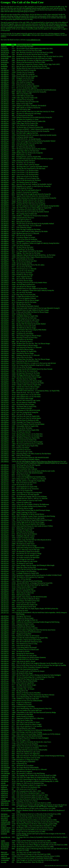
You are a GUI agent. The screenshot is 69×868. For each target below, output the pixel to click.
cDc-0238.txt (5, 536)
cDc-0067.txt (5, 200)
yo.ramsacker (5, 860)
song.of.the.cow (6, 837)
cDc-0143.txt (5, 349)
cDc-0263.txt (5, 585)
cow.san (3, 799)
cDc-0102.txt (5, 269)
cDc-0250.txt (5, 559)
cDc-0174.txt (5, 410)
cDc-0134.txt (5, 332)
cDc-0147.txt (5, 357)
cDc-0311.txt (5, 681)
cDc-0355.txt (5, 766)
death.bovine (5, 808)
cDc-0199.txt (5, 460)
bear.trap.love (5, 51)
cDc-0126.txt (5, 316)
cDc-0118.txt (5, 300)
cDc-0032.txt (5, 131)
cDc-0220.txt (5, 500)
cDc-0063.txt (5, 192)
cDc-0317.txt (5, 693)
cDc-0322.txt (5, 703)
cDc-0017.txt (5, 102)
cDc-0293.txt (5, 646)
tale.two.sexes (5, 843)
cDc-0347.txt (5, 752)
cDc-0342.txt (5, 742)
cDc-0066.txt (5, 198)
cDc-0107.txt (5, 279)
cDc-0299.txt (5, 657)
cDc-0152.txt (5, 367)
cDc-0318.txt (5, 695)
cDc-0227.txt (5, 514)
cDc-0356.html (5, 767)
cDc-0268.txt (5, 595)
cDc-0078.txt (5, 222)
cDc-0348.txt (5, 754)
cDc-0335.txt (5, 728)
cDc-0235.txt (5, 530)
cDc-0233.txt (5, 526)
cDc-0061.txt (5, 188)
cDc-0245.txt (5, 550)
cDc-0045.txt (5, 157)
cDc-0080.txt (5, 226)
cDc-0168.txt (5, 399)
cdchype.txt (4, 789)
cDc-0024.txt (5, 115)
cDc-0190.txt (5, 442)
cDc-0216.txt (5, 493)
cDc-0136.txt (5, 336)
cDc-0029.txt (5, 125)
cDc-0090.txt (5, 245)
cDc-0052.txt (5, 170)
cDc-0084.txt (5, 233)
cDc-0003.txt (5, 74)
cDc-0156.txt (5, 375)
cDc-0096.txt (5, 257)
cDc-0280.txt (5, 620)
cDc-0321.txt (5, 701)
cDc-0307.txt (5, 673)
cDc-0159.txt (5, 381)
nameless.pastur (6, 824)
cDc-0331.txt (5, 720)
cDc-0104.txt (5, 273)
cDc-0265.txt (5, 589)
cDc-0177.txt (5, 416)
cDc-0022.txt (5, 111)
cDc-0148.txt (5, 359)
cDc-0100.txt (5, 265)
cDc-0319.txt (5, 697)
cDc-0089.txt (5, 243)
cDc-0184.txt (5, 430)
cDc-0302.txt (5, 663)
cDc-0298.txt (5, 655)
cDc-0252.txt (5, 563)
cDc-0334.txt (5, 726)
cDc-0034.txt (5, 135)
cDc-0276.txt (5, 611)
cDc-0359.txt (5, 771)
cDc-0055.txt (5, 176)
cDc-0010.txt (5, 88)
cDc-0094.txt (5, 253)
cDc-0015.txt (5, 98)
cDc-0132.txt (5, 328)
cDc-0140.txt (5, 344)
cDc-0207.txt (5, 475)
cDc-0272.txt (5, 603)
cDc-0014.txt (5, 96)
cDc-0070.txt (5, 206)
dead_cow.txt (5, 805)
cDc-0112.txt (5, 288)
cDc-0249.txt (5, 557)
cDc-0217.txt (5, 495)
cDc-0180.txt (5, 422)
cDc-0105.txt (5, 275)
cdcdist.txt (4, 787)
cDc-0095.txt (5, 255)
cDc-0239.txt (5, 538)
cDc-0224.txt (5, 508)
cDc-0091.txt (5, 247)
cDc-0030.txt (5, 127)
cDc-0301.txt (5, 661)
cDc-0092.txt (5, 249)
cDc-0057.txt (5, 180)
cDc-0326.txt (5, 710)
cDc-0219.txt (5, 498)
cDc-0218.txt (5, 497)
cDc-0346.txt (5, 750)
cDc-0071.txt (5, 208)
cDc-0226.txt (5, 512)
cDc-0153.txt (5, 369)
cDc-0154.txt (5, 371)
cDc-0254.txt (5, 567)
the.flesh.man (5, 847)
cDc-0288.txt (5, 636)
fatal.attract (4, 814)
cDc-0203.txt (5, 467)
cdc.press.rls (5, 785)
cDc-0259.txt (5, 577)
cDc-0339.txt (5, 736)
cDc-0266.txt (5, 591)
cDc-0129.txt (5, 322)
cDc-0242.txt (5, 544)
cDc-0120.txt (5, 304)
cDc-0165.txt (5, 393)
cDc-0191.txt (5, 444)
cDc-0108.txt (5, 281)
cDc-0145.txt (5, 353)
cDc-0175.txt (5, 412)
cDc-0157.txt (5, 377)
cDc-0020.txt (5, 108)
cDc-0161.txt (5, 385)
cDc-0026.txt (5, 119)
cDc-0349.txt (5, 756)
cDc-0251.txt (5, 561)
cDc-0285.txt (5, 630)
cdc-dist (3, 783)
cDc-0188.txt (5, 438)
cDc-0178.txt (5, 418)
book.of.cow (5, 54)
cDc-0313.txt (5, 685)
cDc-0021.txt (5, 110)
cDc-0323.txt (5, 705)
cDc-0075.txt (5, 216)
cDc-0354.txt (5, 764)
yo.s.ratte (4, 862)
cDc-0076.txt (5, 218)
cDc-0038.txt (5, 143)
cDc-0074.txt (5, 214)
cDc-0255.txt (5, 569)
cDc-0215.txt (5, 491)
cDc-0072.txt (5, 210)
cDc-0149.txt (5, 361)
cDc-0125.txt (5, 314)
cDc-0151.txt (5, 365)
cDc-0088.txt (5, 241)
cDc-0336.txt (5, 730)
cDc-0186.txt (5, 434)
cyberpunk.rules (6, 801)
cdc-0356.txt (5, 777)
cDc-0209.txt (5, 479)
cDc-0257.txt (5, 573)
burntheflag (4, 66)
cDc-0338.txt (5, 734)
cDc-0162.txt (5, 387)
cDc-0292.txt (5, 644)
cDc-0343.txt (5, 744)
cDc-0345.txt (5, 748)
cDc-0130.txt (5, 324)
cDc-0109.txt (5, 283)
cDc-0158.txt (5, 379)
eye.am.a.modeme (6, 810)
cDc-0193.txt (5, 448)
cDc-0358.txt (5, 769)
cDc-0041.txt (5, 149)
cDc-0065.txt (5, 196)
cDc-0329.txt (5, 716)
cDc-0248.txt (5, 556)
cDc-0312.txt (5, 683)
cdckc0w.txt (4, 793)
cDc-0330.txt (5, 718)
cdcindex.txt (5, 791)
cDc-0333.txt (5, 724)
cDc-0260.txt (5, 579)
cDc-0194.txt (5, 450)
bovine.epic (4, 60)
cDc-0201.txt (5, 465)
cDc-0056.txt (5, 178)
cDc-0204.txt (5, 469)
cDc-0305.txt (5, 669)
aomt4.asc (4, 47)
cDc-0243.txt (5, 546)
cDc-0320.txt (5, 699)
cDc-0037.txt (5, 141)
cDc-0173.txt (5, 408)
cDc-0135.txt (5, 334)
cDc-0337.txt (5, 732)
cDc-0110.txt (5, 285)
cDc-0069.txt (5, 204)
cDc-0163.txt (5, 389)
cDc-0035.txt (5, 137)
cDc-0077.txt (5, 220)
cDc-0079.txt (5, 224)
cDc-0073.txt (5, 212)
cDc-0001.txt (5, 70)
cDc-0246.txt (5, 552)
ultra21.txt (4, 856)
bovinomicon (5, 62)
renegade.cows (5, 830)
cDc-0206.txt (5, 473)
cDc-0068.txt (5, 202)
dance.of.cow (5, 803)
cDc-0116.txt (5, 296)
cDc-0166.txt (5, 395)
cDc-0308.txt (5, 675)
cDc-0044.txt (5, 155)
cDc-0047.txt (5, 161)
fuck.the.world (5, 816)
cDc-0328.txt (5, 714)
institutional (4, 820)
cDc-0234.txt (5, 528)
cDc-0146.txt (5, 355)
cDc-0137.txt (5, 338)
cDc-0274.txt (5, 607)
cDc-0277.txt (5, 613)
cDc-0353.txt (5, 762)
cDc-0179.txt (5, 420)
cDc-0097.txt (5, 259)
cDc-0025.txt (5, 117)
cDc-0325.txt (5, 709)
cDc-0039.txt (5, 145)
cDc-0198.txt (5, 458)
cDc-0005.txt (5, 78)
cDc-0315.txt (5, 689)
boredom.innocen (6, 56)
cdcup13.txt (4, 797)
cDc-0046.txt (5, 159)
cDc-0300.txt (5, 659)
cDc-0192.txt (5, 446)
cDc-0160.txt (5, 383)
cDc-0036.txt (5, 139)
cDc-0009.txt (5, 86)
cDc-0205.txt (5, 471)
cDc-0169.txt (5, 401)
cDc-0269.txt (5, 597)
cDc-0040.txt (5, 147)
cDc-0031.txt (5, 129)
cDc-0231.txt (5, 522)
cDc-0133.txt (5, 330)
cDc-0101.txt (5, 267)
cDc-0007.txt (5, 82)
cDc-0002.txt (5, 72)
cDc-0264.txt (5, 587)
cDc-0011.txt (5, 90)
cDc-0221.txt (5, 502)
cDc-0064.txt (5, 194)
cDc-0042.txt (5, 151)
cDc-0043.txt (5, 153)
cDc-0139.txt (5, 342)
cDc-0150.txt (5, 363)
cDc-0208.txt (5, 477)
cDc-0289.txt (5, 638)
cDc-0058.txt (5, 182)
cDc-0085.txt (5, 235)
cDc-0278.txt (5, 616)
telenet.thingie (5, 845)
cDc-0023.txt (5, 113)
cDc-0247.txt (5, 554)
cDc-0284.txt (5, 628)
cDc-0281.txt (5, 622)
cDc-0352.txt (5, 760)
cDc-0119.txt (5, 302)
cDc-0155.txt (5, 373)
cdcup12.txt (4, 795)
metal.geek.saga (6, 822)
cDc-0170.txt (5, 402)
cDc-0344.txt (5, 746)
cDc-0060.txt (5, 186)
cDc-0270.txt (5, 599)
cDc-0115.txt (5, 294)
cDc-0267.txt (5, 593)
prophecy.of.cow (6, 828)
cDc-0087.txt (5, 239)
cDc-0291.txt (5, 642)
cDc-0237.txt (5, 534)
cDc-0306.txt (5, 671)
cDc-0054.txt (5, 174)
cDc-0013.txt (5, 94)
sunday (3, 841)
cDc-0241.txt (5, 542)
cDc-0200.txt (5, 461)
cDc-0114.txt (5, 292)
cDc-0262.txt (5, 583)
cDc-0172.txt (5, 406)
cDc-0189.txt (5, 440)
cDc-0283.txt (5, 626)
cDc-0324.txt (5, 707)
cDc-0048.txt (5, 163)
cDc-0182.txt (5, 426)
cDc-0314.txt (5, 687)
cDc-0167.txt (5, 397)
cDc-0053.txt (5, 172)
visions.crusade (5, 858)
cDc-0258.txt (5, 575)
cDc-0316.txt (5, 691)
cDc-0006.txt (5, 80)
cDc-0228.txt (5, 516)
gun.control (4, 818)
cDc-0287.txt (5, 634)
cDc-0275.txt (5, 609)
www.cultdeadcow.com (34, 40)
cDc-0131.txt (5, 326)
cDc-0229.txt (5, 518)
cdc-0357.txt (5, 779)
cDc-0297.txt (5, 653)
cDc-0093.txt (5, 251)
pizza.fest (4, 826)
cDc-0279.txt (5, 618)
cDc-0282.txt (5, 624)
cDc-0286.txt (5, 632)
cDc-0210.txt (5, 481)
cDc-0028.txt (5, 123)
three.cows (4, 852)
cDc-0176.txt (5, 414)
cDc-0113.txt (5, 290)
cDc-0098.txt (5, 261)
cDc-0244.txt (5, 548)
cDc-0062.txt (5, 190)
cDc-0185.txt (5, 432)
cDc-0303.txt (5, 665)
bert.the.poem (5, 53)
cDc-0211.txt (5, 483)
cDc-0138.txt (5, 340)
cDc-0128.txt (5, 320)
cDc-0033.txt (5, 133)
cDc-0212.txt (5, 485)
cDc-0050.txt (5, 167)
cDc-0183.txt (5, 428)
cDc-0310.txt (5, 679)
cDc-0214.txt (5, 489)
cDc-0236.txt (5, 532)
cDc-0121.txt (5, 306)
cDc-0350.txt (5, 758)
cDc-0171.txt (5, 404)
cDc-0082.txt (5, 229)
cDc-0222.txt (5, 504)
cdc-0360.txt (5, 781)
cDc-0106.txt (5, 277)
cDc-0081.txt (5, 228)
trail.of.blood (5, 854)
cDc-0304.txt (5, 667)
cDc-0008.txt (5, 84)
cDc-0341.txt (5, 740)
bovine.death (5, 58)
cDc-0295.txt (5, 650)
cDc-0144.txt (5, 351)
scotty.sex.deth (5, 832)
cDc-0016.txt (5, 100)
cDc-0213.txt (5, 487)
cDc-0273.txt (5, 605)
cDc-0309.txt (5, 677)
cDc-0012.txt (5, 92)
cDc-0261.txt (5, 581)
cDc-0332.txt (5, 722)
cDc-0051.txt (5, 169)
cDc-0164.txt (5, 391)
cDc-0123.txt (5, 310)
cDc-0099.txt (5, 263)
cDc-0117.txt (5, 298)
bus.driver (4, 68)
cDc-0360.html (5, 773)
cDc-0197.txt (5, 456)
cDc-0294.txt (5, 648)
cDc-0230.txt (5, 520)
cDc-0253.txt (5, 565)
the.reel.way (4, 849)
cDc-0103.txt (5, 271)
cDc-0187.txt (5, 436)
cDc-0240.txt (5, 540)
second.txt (4, 834)
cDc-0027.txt (5, 121)
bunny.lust (4, 64)
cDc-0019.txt (5, 106)
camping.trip (5, 775)
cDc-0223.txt (5, 506)
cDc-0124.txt (5, 312)
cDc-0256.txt (5, 571)
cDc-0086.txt (5, 237)
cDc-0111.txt (5, 286)
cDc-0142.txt (5, 347)
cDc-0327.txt (5, 712)
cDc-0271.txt (5, 601)
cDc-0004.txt (5, 76)
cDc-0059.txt (5, 184)
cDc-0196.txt (5, 454)
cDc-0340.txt (5, 738)
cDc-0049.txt (5, 165)
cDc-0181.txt (5, 424)
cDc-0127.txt (5, 318)
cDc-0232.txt (5, 524)
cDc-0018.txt (5, 104)
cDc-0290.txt (5, 640)
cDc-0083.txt (5, 231)
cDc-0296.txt (5, 651)
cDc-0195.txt (5, 452)
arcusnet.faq (4, 49)
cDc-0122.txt (5, 308)
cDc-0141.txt (5, 345)
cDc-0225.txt (5, 510)
